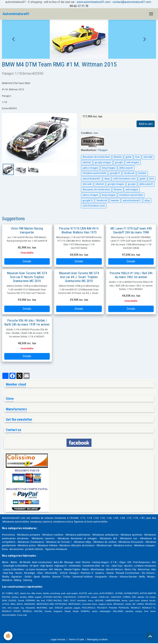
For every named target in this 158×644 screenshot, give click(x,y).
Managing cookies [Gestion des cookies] (97, 640)
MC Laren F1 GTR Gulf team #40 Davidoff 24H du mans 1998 (131, 230)
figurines (79, 522)
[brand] (16, 14)
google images (103, 162)
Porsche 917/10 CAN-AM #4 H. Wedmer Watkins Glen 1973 (79, 230)
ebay (107, 179)
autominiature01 (92, 179)
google (119, 162)
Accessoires (17, 549)
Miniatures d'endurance (31, 542)
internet (87, 162)
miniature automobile (94, 173)
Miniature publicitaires (78, 535)
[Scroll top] (150, 636)
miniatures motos (63, 522)
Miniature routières (53, 535)
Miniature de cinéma (105, 542)
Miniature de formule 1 (59, 542)
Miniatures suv (129, 538)
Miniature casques (145, 546)
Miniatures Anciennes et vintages (77, 538)
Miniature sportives (131, 535)
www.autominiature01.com (94, 2)
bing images (109, 168)
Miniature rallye (83, 542)
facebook (129, 173)
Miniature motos (123, 546)
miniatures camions (41, 522)
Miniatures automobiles (16, 522)
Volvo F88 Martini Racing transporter (27, 230)
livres (5, 549)
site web (148, 157)
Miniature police (27, 546)
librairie (118, 157)
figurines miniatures (56, 549)
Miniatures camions (43, 538)
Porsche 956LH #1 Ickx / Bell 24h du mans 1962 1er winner (131, 275)
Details (27, 261)
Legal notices (58, 640)
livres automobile (97, 522)
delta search (126, 168)
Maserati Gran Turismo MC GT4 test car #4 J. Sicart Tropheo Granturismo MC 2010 (79, 277)
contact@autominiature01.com (132, 2)
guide (128, 157)
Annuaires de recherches (96, 157)
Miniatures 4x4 (108, 538)
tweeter (142, 173)
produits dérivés (34, 549)
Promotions (8, 535)
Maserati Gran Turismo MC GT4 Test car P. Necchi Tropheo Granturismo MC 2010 (27, 277)
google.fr (115, 173)
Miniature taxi (104, 546)
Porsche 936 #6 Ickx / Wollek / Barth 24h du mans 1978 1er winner (27, 322)
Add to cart (146, 124)
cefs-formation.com (125, 179)
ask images (133, 162)
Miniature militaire (48, 546)
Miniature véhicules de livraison (77, 546)
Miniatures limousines (131, 542)
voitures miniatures (55, 518)
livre (137, 157)
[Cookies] (8, 636)
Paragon (103, 150)
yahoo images (90, 168)
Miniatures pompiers (29, 535)
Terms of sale (76, 640)
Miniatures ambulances (106, 535)
